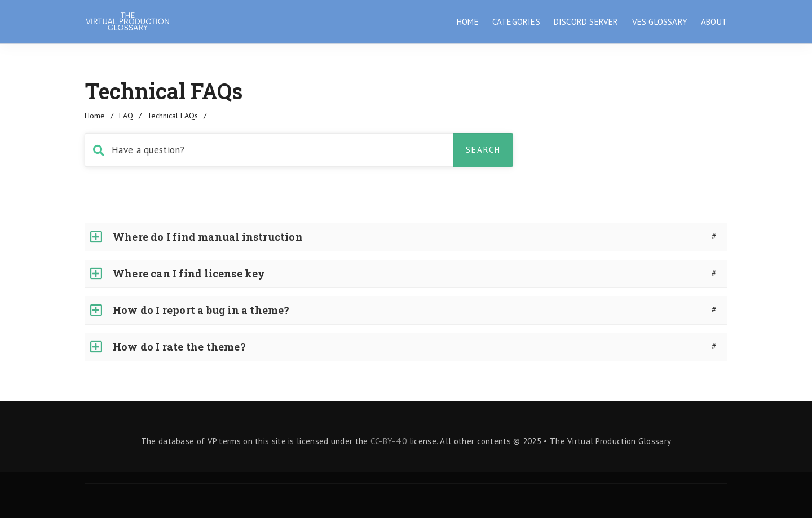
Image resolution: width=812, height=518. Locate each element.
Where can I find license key (189, 273)
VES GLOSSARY (660, 22)
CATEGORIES (516, 22)
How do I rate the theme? (179, 347)
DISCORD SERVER (586, 22)
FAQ (126, 116)
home (95, 116)
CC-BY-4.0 (389, 441)
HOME (468, 22)
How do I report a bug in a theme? (201, 310)
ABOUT (714, 22)
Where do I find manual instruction (208, 237)
